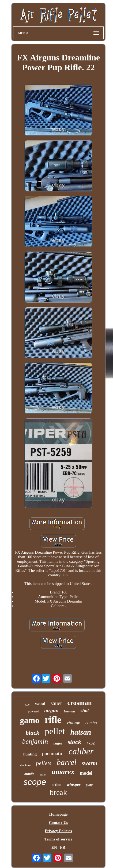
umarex (63, 772)
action (57, 785)
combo (91, 723)
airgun (52, 710)
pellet (55, 731)
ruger (58, 743)
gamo (29, 720)
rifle (53, 720)
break (58, 792)
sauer (56, 703)
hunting (30, 754)
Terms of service (58, 839)
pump (90, 785)
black (33, 733)
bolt (27, 705)
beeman (70, 711)
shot (85, 711)
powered (33, 711)
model (86, 773)
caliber (81, 751)
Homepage (58, 814)
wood (40, 704)
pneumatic (53, 753)
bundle (29, 774)
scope (35, 782)
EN (54, 847)
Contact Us (58, 823)
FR (63, 847)
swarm (90, 763)
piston (43, 775)
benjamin (35, 741)
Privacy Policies (58, 831)
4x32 (91, 743)
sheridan (25, 765)
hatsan (81, 732)
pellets (44, 763)
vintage (73, 722)
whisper (74, 784)
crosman (79, 703)
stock (75, 742)
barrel (67, 762)
